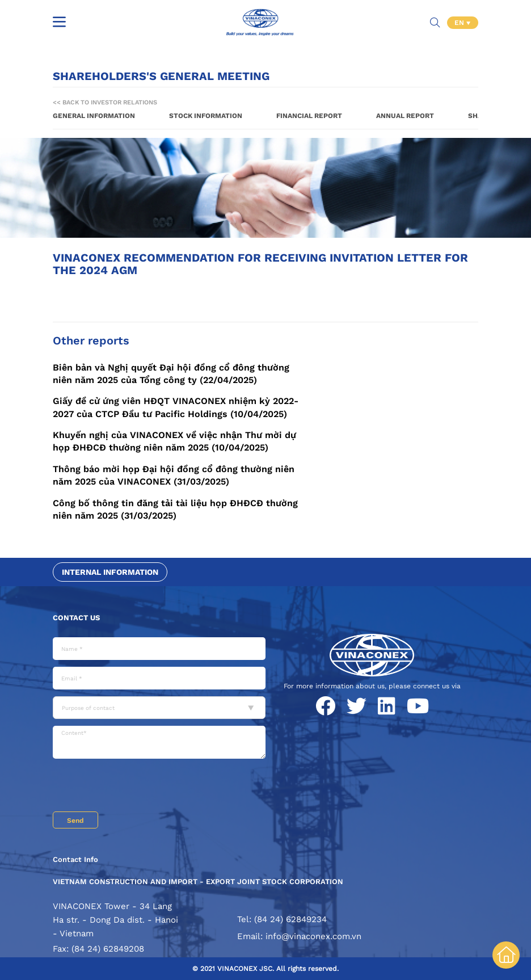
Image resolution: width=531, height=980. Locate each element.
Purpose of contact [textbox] (88, 708)
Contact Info (75, 859)
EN (460, 23)
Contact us (76, 618)
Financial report (309, 116)
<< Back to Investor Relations (105, 102)
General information (94, 116)
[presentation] (139, 786)
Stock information (206, 116)
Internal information (110, 572)
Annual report (405, 116)
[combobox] (159, 708)
